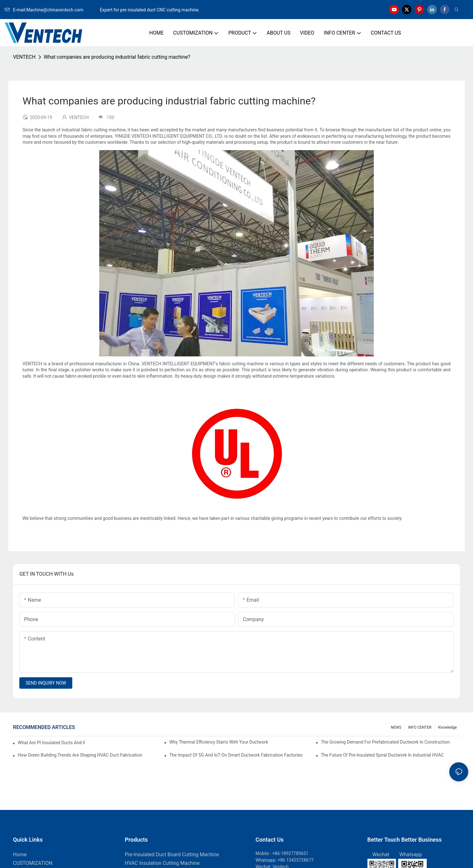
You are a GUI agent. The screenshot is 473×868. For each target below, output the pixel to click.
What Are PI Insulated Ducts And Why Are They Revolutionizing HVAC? (51, 743)
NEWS (396, 727)
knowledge (447, 727)
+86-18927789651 (290, 853)
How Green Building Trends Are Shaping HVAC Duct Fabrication (80, 755)
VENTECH (24, 57)
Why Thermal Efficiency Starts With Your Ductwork (219, 742)
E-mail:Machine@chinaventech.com (52, 10)
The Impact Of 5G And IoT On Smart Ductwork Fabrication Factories (236, 755)
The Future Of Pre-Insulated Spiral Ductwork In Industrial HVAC (382, 755)
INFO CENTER (420, 727)
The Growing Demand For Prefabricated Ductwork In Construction (385, 742)
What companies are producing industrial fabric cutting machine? (117, 57)
